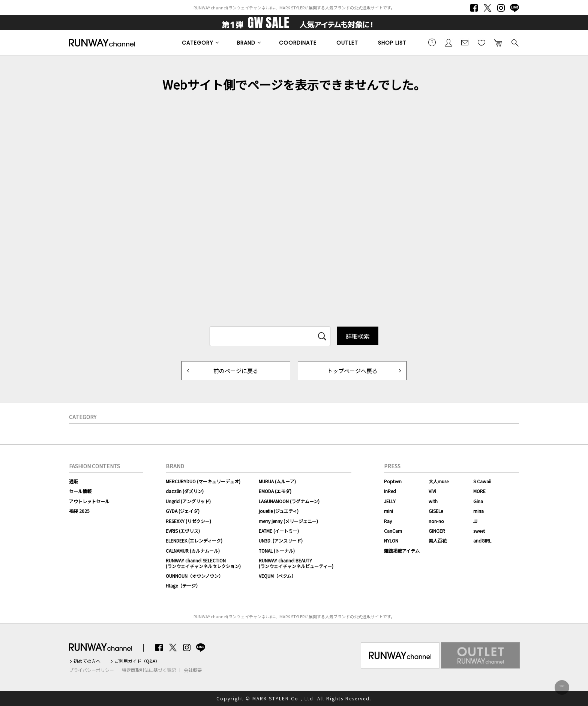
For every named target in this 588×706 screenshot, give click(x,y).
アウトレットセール (89, 501)
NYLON (391, 540)
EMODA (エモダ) (275, 491)
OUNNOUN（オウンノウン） (194, 576)
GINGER (437, 531)
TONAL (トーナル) (277, 551)
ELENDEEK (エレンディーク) (194, 540)
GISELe (436, 511)
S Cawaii (482, 481)
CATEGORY (198, 43)
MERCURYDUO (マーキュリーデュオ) (203, 481)
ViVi (432, 491)
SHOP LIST (392, 43)
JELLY (390, 501)
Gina (478, 501)
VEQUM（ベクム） (277, 576)
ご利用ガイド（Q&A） (137, 661)
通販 (73, 481)
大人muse (439, 481)
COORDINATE (298, 43)
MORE (479, 491)
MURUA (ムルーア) (277, 481)
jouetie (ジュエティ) (279, 511)
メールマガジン (465, 42)
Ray (388, 521)
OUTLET (347, 43)
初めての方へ (87, 661)
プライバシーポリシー (91, 670)
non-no (436, 521)
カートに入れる (498, 42)
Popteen (393, 481)
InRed (390, 491)
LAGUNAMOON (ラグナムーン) (289, 501)
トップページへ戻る (352, 371)
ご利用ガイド (432, 42)
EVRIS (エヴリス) (183, 531)
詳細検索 (358, 336)
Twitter (487, 8)
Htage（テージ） (183, 585)
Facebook (474, 8)
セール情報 (80, 491)
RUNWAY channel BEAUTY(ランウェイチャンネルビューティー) (296, 563)
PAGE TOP (562, 687)
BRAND (246, 43)
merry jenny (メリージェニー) (288, 521)
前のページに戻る (236, 371)
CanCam (393, 531)
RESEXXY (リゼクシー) (188, 521)
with (433, 501)
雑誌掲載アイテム (402, 551)
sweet (479, 531)
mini (388, 511)
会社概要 (193, 670)
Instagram (501, 8)
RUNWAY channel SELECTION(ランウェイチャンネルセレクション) (203, 563)
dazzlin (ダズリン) (185, 491)
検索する (514, 42)
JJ (475, 521)
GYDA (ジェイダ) (183, 511)
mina (478, 511)
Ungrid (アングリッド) (188, 501)
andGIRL (482, 540)
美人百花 (438, 540)
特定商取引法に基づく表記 (149, 670)
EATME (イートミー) (279, 531)
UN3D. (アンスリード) (281, 540)
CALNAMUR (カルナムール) (193, 551)
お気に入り (481, 42)
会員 (448, 42)
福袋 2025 (79, 511)
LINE (514, 8)
